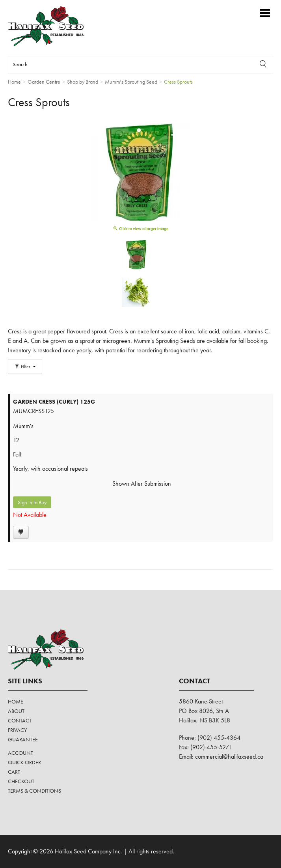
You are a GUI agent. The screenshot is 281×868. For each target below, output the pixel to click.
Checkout (21, 781)
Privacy (17, 730)
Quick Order (24, 762)
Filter (25, 367)
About (16, 711)
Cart (14, 772)
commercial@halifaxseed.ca (229, 757)
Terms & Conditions (34, 791)
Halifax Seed (52, 26)
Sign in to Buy (32, 502)
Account (20, 753)
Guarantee (23, 739)
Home (16, 702)
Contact (20, 720)
